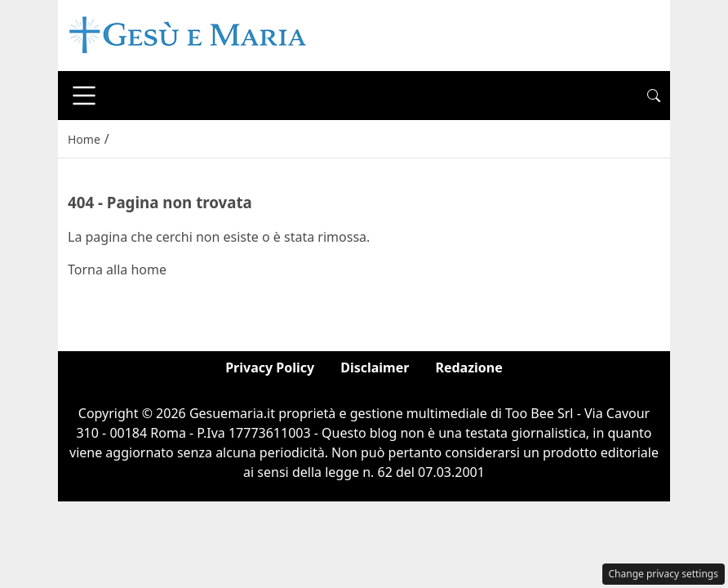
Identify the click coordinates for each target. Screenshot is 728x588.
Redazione (468, 367)
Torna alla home (117, 269)
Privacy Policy (270, 367)
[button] (654, 96)
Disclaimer (375, 367)
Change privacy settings (664, 574)
